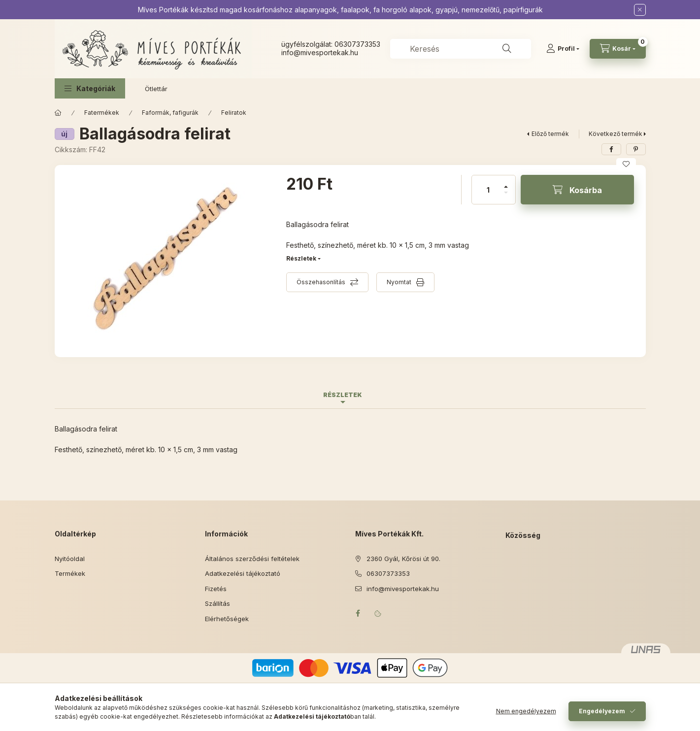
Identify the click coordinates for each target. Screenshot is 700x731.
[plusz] (506, 183)
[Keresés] (507, 49)
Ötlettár (156, 89)
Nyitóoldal (70, 559)
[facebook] (611, 149)
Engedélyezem (602, 711)
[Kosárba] (577, 190)
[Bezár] (640, 10)
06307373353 (357, 44)
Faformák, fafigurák (170, 113)
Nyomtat (399, 282)
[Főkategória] (58, 113)
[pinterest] (636, 149)
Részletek (301, 258)
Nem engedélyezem (526, 711)
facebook (358, 613)
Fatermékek (102, 113)
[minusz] (506, 197)
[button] (90, 88)
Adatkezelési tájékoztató (243, 573)
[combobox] (461, 49)
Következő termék (616, 134)
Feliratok (234, 113)
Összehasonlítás (321, 282)
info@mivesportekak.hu (403, 589)
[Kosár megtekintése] (618, 49)
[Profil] (563, 49)
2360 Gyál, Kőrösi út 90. (403, 559)
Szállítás (217, 603)
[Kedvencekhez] (626, 164)
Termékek (70, 573)
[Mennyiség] (488, 190)
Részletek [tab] (343, 395)
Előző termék (550, 134)
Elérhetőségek (227, 619)
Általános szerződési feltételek (252, 559)
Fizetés (216, 589)
